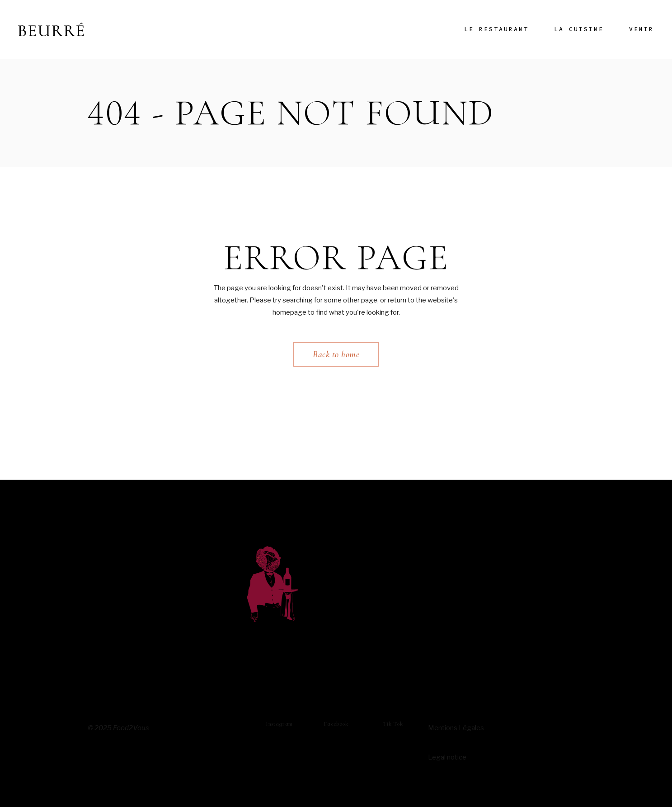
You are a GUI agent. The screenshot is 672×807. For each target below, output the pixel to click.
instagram (279, 724)
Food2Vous (131, 728)
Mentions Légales (456, 728)
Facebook (336, 724)
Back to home (336, 354)
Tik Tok (393, 724)
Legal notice (447, 757)
